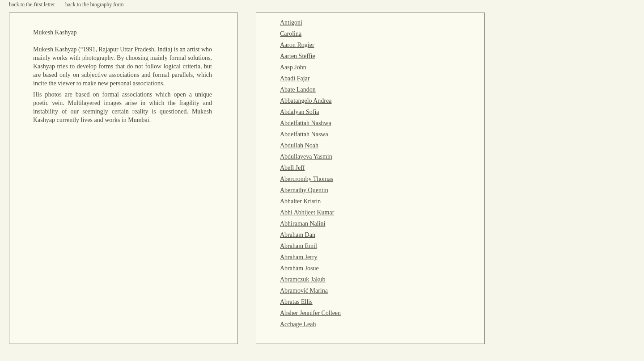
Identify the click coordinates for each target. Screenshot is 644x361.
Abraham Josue (299, 268)
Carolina (291, 34)
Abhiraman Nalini (303, 224)
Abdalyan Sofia (299, 112)
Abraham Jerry (299, 257)
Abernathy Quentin (304, 190)
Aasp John (293, 67)
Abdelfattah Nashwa (306, 123)
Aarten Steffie (298, 56)
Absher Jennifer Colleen (310, 313)
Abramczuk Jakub (303, 279)
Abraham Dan (298, 235)
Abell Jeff (292, 168)
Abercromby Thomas (307, 179)
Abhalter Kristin (300, 201)
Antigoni (291, 23)
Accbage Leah (298, 324)
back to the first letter (32, 4)
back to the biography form (95, 4)
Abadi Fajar (295, 78)
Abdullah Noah (299, 145)
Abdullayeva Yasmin (306, 157)
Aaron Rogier (297, 45)
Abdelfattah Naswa (304, 134)
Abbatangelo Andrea (306, 101)
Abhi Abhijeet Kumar (307, 212)
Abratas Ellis (296, 302)
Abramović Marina (304, 291)
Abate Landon (298, 90)
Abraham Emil (299, 246)
